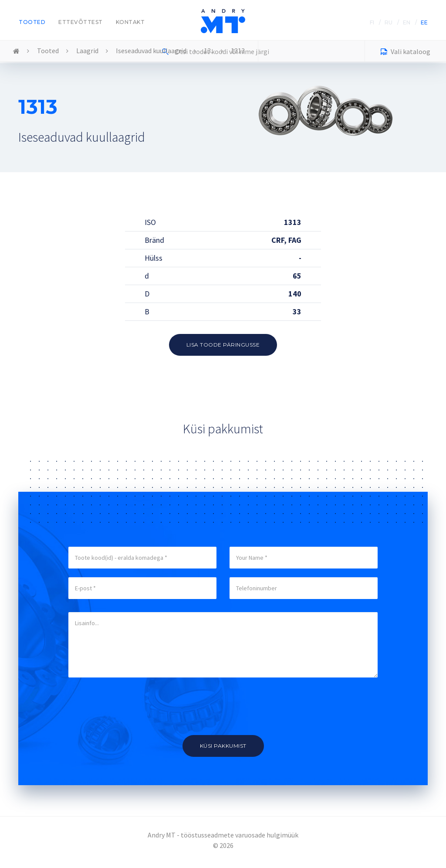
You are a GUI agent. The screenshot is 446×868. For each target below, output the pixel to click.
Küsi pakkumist (223, 746)
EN (407, 22)
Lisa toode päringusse (223, 345)
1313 (238, 51)
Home (16, 51)
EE (424, 22)
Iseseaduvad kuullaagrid (151, 51)
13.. (209, 51)
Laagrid (87, 51)
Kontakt (130, 22)
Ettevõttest (81, 22)
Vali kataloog (405, 53)
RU (389, 22)
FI (372, 22)
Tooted (32, 22)
